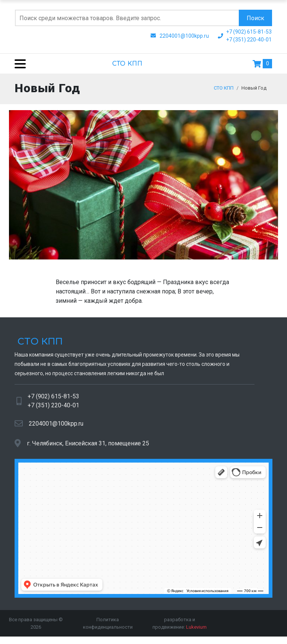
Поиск (255, 18)
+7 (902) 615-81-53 (53, 400)
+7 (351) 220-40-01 (53, 409)
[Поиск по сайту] (127, 18)
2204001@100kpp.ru (56, 427)
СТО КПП (127, 64)
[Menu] (17, 64)
